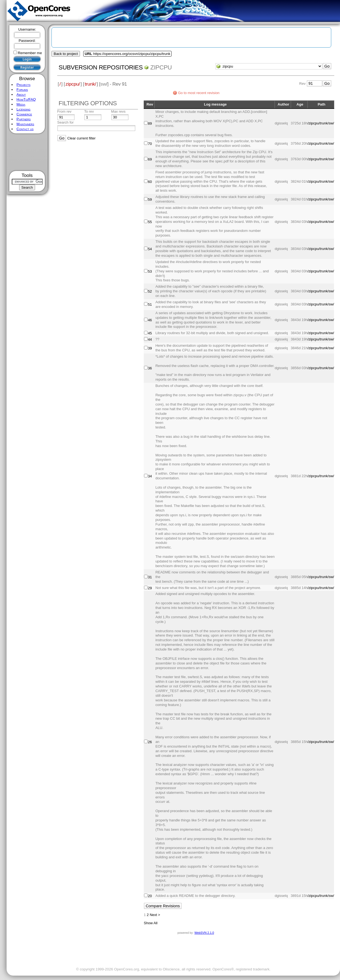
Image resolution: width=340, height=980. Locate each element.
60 (150, 182)
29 (150, 588)
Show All (151, 923)
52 (150, 291)
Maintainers (25, 124)
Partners (24, 119)
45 (150, 333)
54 (150, 249)
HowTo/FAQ (26, 99)
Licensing (23, 109)
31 (150, 577)
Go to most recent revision (199, 93)
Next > (155, 915)
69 (150, 159)
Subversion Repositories (101, 67)
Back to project (66, 54)
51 (150, 304)
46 (150, 320)
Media (21, 104)
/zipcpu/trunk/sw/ (321, 123)
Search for (65, 122)
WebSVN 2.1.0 (204, 933)
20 (150, 896)
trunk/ (90, 84)
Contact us (25, 129)
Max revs (118, 111)
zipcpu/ (73, 84)
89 (150, 123)
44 (150, 339)
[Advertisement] (27, 152)
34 (150, 476)
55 (150, 222)
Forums (22, 90)
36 (150, 368)
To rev (89, 111)
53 (150, 271)
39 (150, 348)
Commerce (24, 114)
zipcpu (161, 67)
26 (150, 742)
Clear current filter (81, 138)
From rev (64, 111)
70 (150, 144)
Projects (23, 85)
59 (150, 199)
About (21, 94)
